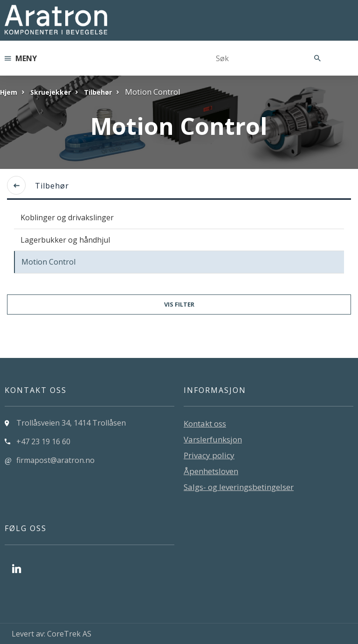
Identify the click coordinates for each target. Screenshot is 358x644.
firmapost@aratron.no (55, 460)
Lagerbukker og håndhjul (65, 240)
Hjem (9, 92)
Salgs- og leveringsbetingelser (239, 487)
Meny (21, 58)
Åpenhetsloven (211, 471)
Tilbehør (98, 92)
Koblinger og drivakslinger (67, 217)
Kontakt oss (205, 423)
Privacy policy (209, 455)
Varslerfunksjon (213, 439)
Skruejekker (51, 92)
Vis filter (179, 304)
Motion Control (48, 262)
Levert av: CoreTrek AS (52, 634)
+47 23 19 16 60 (43, 441)
